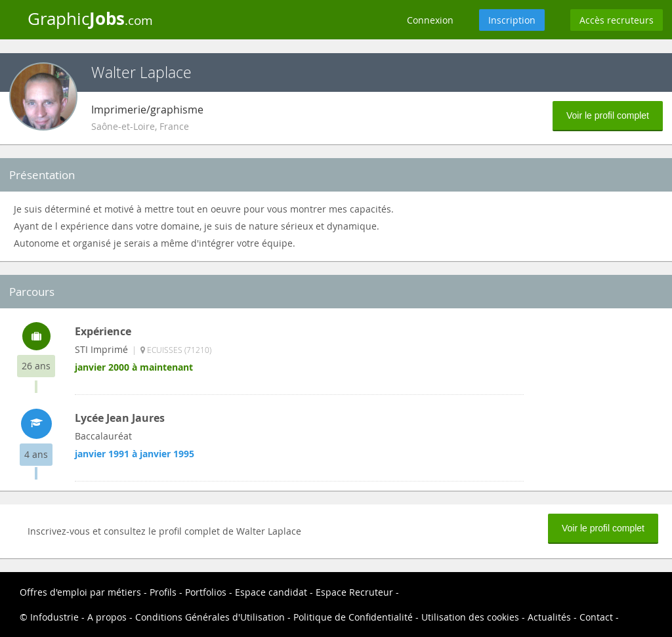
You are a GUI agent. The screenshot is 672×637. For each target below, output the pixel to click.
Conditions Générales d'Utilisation (210, 617)
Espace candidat (271, 592)
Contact (596, 617)
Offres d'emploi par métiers (80, 592)
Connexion (430, 20)
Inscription (512, 20)
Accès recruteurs (617, 20)
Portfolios (206, 592)
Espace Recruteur (354, 592)
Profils (163, 592)
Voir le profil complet (608, 115)
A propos (107, 617)
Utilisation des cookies (470, 617)
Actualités (549, 617)
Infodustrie (54, 617)
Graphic (90, 18)
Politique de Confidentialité (353, 617)
